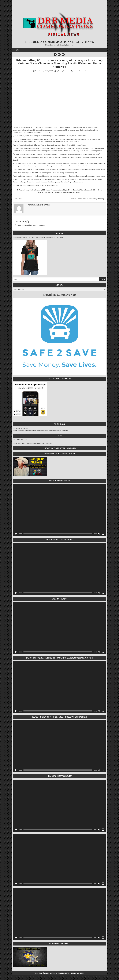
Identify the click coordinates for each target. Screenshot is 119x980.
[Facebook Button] (55, 55)
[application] (59, 510)
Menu (18, 50)
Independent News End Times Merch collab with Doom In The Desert (39, 237)
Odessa (88, 190)
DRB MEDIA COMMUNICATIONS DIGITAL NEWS (60, 42)
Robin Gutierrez (69, 192)
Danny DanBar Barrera (33, 190)
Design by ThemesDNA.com (59, 977)
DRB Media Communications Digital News (57, 190)
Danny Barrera (64, 71)
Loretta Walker (79, 190)
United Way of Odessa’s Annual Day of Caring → (89, 199)
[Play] (16, 534)
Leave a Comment (79, 71)
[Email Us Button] (63, 55)
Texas (77, 192)
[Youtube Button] (59, 55)
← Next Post (18, 199)
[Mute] (99, 534)
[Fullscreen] (103, 534)
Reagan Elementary (55, 192)
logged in (27, 225)
